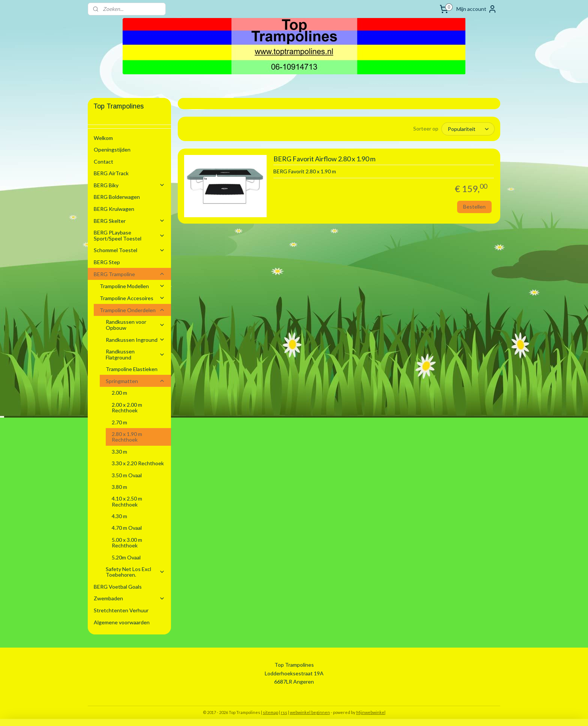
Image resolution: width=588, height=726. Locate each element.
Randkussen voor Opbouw (135, 325)
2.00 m (119, 393)
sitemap (271, 712)
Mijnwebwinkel (371, 712)
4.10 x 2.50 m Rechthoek (127, 501)
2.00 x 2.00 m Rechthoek (127, 407)
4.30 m (119, 516)
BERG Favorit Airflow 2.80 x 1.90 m (324, 159)
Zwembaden (129, 598)
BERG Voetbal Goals (118, 587)
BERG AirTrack (111, 173)
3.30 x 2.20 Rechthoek (138, 463)
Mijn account (477, 9)
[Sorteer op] (468, 129)
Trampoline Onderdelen (132, 310)
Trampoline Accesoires (132, 298)
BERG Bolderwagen (117, 197)
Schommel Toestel (129, 250)
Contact (103, 162)
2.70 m (119, 422)
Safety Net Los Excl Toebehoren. (135, 572)
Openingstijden (112, 150)
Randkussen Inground (135, 340)
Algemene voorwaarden (122, 622)
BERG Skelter (129, 221)
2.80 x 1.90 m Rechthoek (127, 437)
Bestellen (474, 207)
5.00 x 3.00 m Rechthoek (127, 543)
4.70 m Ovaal (127, 528)
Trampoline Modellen (132, 286)
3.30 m (119, 452)
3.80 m (119, 487)
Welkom (103, 138)
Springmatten (135, 381)
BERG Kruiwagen (114, 209)
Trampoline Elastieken (132, 369)
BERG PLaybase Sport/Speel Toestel (129, 235)
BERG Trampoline (129, 274)
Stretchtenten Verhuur (121, 610)
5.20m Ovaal (126, 557)
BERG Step (107, 262)
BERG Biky (129, 185)
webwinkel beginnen (310, 712)
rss (284, 712)
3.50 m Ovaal (127, 475)
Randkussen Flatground (135, 354)
